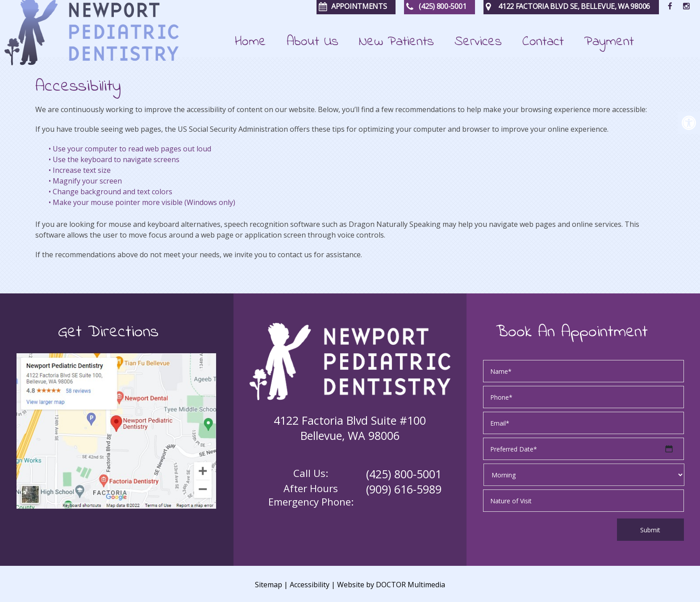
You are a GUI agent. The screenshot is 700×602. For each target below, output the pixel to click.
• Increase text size (80, 170)
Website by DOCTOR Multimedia (391, 585)
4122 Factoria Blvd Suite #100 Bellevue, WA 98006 (350, 428)
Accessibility (310, 585)
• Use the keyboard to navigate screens (114, 159)
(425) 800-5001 (404, 474)
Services (478, 43)
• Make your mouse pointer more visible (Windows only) (142, 202)
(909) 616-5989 (404, 489)
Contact (543, 43)
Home (250, 43)
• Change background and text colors (110, 192)
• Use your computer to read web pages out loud (130, 149)
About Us (312, 43)
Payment (609, 43)
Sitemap (269, 585)
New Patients (396, 43)
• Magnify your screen (85, 181)
